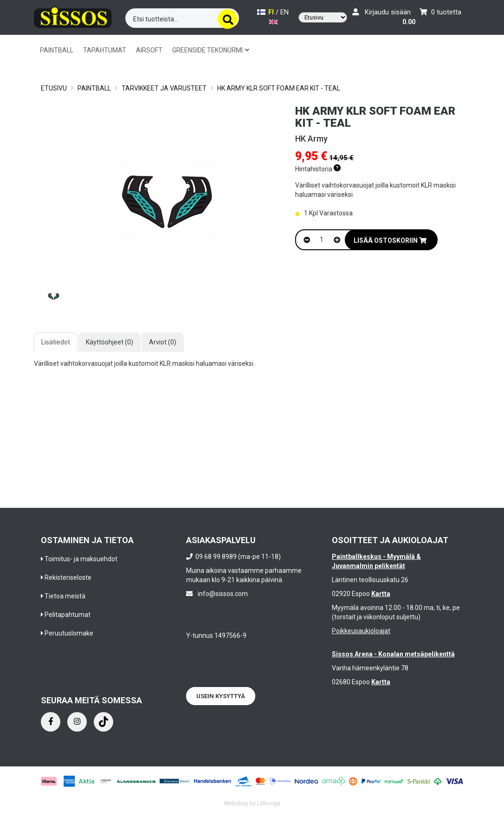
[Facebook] (51, 722)
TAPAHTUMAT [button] (105, 50)
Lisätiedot (56, 342)
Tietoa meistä (65, 596)
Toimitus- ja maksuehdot (81, 559)
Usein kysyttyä (221, 696)
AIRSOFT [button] (149, 50)
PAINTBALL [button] (57, 50)
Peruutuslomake (69, 633)
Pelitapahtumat (68, 615)
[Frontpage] (73, 16)
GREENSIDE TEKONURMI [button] (211, 50)
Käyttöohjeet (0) (110, 342)
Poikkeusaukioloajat (361, 631)
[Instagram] (77, 722)
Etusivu (54, 88)
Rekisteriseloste (68, 577)
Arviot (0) (163, 342)
